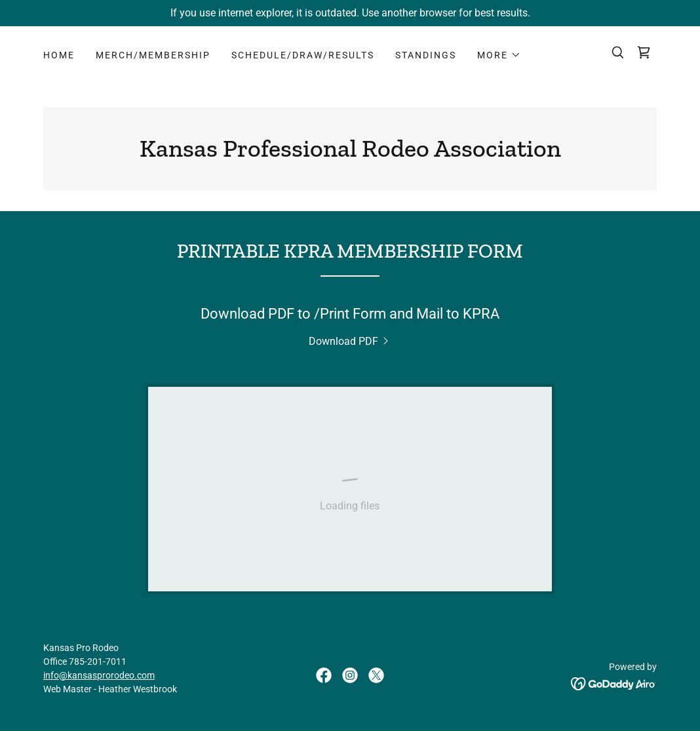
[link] (644, 52)
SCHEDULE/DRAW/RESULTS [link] (303, 55)
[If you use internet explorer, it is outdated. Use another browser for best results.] (350, 13)
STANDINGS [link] (426, 55)
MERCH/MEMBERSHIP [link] (153, 55)
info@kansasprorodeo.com (99, 675)
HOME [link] (59, 55)
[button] (499, 55)
